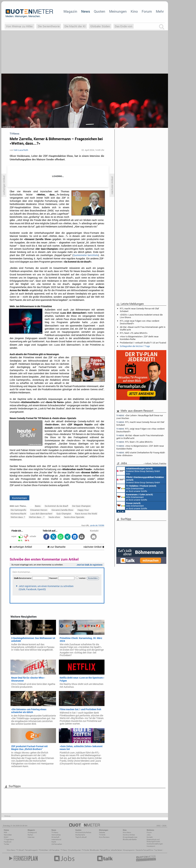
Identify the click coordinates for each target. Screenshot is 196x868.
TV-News (55, 832)
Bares (38, 506)
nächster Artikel (94, 547)
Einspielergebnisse (130, 837)
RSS (5, 832)
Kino (134, 11)
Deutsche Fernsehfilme (144, 850)
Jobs (149, 835)
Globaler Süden (100, 26)
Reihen (30, 835)
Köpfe (54, 842)
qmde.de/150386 (97, 525)
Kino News (11, 850)
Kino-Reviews (104, 837)
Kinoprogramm (129, 850)
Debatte (102, 832)
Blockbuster (94, 850)
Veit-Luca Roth (21, 150)
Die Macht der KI (75, 26)
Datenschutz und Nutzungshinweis (153, 840)
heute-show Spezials (74, 517)
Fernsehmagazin (31, 850)
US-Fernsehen (57, 844)
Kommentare (19, 498)
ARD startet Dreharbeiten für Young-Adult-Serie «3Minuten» (141, 454)
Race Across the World (86, 514)
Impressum (151, 846)
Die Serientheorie (49, 26)
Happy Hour (83, 510)
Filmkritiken (43, 850)
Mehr (160, 11)
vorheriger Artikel (21, 547)
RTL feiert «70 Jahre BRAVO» (134, 333)
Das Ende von (124, 26)
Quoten (99, 11)
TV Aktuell (20, 850)
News (86, 11)
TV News (64, 850)
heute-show (54, 517)
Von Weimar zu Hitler (19, 26)
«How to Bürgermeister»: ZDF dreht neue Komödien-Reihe (139, 338)
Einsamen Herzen (39, 510)
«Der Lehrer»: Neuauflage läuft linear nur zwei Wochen (140, 417)
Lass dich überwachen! (41, 514)
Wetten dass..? (18, 517)
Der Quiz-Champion (81, 506)
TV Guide (85, 850)
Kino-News (127, 832)
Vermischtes (56, 835)
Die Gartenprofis (18, 510)
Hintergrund (32, 832)
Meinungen (118, 11)
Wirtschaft (55, 837)
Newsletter (8, 835)
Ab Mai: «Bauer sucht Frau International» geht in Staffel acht (143, 328)
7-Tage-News (9, 839)
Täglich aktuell (81, 837)
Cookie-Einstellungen (155, 844)
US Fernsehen (54, 850)
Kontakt (150, 837)
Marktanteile (80, 835)
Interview (31, 837)
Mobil (6, 837)
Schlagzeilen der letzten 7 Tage (135, 346)
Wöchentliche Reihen (83, 832)
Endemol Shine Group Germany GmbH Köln (138, 471)
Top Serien (158, 850)
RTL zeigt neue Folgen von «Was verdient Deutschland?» (140, 322)
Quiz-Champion (64, 514)
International (56, 839)
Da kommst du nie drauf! (56, 506)
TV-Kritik (102, 835)
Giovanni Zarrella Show (62, 510)
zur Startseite (56, 547)
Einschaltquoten (75, 850)
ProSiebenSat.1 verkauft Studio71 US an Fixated (143, 343)
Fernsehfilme (105, 850)
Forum (147, 11)
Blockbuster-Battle (130, 839)
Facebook (8, 842)
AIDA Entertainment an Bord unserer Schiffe (136, 488)
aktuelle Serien (116, 850)
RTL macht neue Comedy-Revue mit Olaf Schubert (139, 310)
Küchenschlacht (18, 514)
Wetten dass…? (37, 517)
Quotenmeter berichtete (86, 255)
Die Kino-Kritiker (129, 835)
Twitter (6, 844)
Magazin (70, 11)
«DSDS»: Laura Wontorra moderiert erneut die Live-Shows (141, 316)
